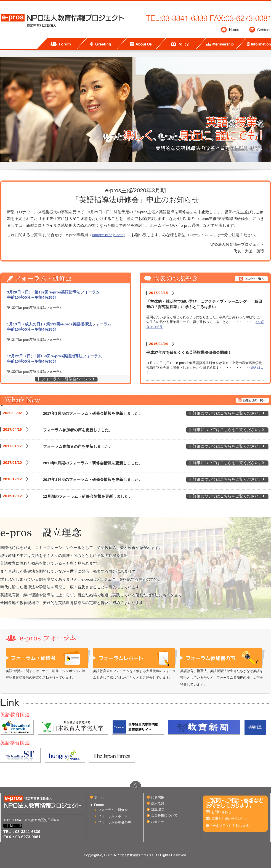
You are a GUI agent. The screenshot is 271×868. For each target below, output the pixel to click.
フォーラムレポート (113, 816)
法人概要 (158, 803)
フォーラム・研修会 (113, 810)
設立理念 (158, 809)
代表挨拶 (158, 797)
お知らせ (158, 822)
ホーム (99, 797)
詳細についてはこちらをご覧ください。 (228, 413)
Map (13, 826)
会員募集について (164, 815)
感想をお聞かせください (230, 819)
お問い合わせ (221, 812)
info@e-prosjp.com (108, 235)
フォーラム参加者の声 (115, 822)
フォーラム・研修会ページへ (67, 379)
